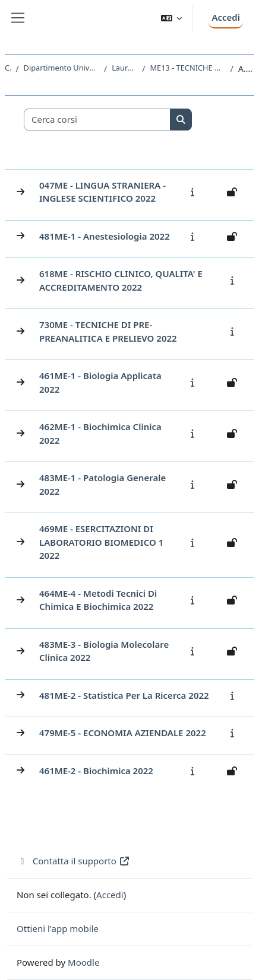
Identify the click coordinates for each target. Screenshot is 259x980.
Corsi (8, 68)
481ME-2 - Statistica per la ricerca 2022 (124, 695)
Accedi (226, 17)
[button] (172, 18)
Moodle (83, 962)
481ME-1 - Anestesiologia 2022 (105, 236)
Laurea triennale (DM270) (124, 68)
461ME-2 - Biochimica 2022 (96, 771)
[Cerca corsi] (97, 120)
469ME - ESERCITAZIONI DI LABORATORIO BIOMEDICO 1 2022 (101, 542)
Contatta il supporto (73, 861)
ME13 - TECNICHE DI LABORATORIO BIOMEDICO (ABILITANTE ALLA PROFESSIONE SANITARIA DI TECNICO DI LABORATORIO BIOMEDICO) (187, 68)
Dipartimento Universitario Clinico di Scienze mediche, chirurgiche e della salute (61, 68)
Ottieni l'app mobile (58, 928)
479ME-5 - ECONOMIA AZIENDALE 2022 (123, 733)
